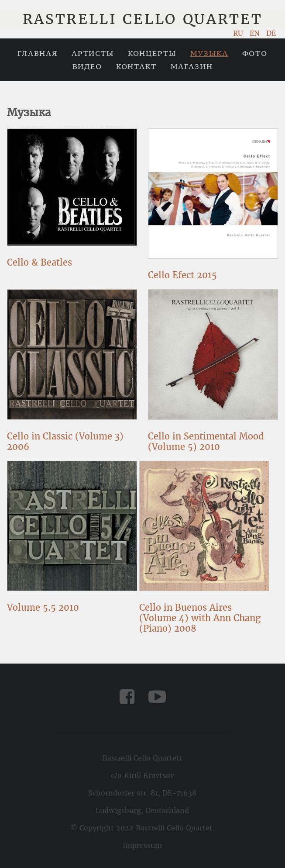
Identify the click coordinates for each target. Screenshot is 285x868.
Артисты (93, 53)
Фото (255, 53)
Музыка (209, 53)
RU (239, 33)
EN (256, 33)
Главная (38, 53)
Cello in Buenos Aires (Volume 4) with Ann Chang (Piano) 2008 (200, 618)
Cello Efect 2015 (182, 275)
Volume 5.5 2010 (43, 607)
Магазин (192, 66)
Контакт (136, 66)
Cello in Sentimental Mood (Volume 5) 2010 (206, 441)
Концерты (152, 53)
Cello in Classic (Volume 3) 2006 (65, 441)
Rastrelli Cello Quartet (143, 19)
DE (271, 33)
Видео (87, 66)
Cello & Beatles (39, 262)
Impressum (142, 845)
